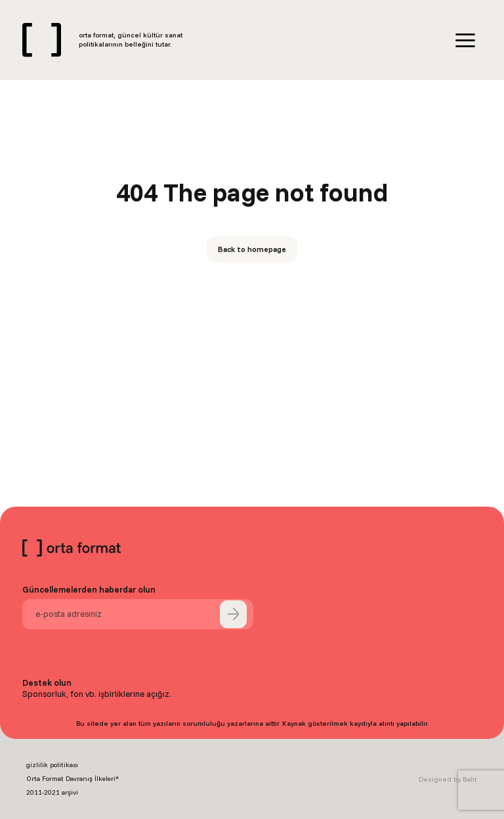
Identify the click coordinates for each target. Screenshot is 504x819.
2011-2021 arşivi (52, 792)
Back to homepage (252, 249)
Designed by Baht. (448, 779)
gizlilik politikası (52, 765)
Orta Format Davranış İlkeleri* (73, 779)
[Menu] (465, 40)
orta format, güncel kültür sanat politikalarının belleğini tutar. (131, 40)
